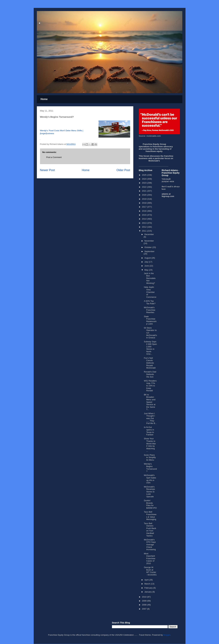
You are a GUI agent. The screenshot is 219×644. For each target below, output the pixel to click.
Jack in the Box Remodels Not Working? (150, 278)
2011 (145, 231)
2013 (145, 223)
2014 (145, 219)
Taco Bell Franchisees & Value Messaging (150, 516)
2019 (145, 199)
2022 (145, 187)
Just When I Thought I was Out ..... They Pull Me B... (150, 418)
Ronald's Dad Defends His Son (150, 374)
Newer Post (47, 170)
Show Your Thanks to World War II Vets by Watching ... (150, 445)
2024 (145, 179)
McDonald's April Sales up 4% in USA (150, 479)
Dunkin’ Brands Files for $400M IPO (150, 504)
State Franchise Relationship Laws (150, 320)
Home (44, 99)
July (147, 262)
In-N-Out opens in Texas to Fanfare (149, 431)
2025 (145, 175)
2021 (145, 191)
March (148, 584)
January (148, 592)
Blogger (167, 635)
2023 (145, 183)
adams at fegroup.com (168, 195)
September (149, 251)
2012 (145, 227)
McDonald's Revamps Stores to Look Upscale (149, 492)
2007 (145, 609)
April (147, 580)
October (148, 247)
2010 (145, 597)
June (147, 266)
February (149, 588)
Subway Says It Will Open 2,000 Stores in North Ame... (150, 348)
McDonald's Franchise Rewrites (150, 310)
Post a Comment (54, 157)
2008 (145, 605)
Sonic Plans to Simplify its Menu (150, 457)
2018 (145, 203)
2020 (145, 195)
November (149, 241)
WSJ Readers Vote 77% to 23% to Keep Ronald (150, 386)
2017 (145, 207)
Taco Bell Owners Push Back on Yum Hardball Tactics (150, 530)
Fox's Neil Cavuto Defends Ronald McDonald (150, 363)
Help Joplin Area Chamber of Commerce (150, 292)
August (148, 258)
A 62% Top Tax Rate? (150, 302)
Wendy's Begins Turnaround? (150, 468)
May (147, 270)
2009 (145, 601)
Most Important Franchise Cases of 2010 (150, 558)
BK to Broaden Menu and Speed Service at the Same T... (150, 402)
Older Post (123, 170)
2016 (145, 211)
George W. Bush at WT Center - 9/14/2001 (150, 571)
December (149, 234)
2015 (145, 215)
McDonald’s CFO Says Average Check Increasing (150, 545)
